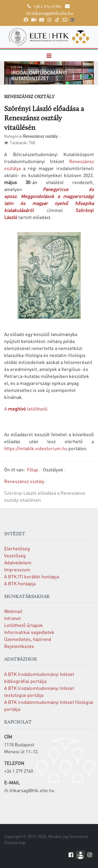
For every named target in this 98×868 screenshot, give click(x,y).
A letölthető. (26, 409)
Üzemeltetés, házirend (28, 639)
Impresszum (17, 569)
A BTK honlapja (20, 583)
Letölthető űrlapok (24, 625)
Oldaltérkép (15, 843)
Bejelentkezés (19, 646)
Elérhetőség (17, 548)
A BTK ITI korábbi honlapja (32, 576)
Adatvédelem (18, 562)
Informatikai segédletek (29, 632)
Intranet (12, 618)
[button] (49, 56)
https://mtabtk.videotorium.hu (36, 448)
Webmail (13, 611)
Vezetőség (15, 555)
